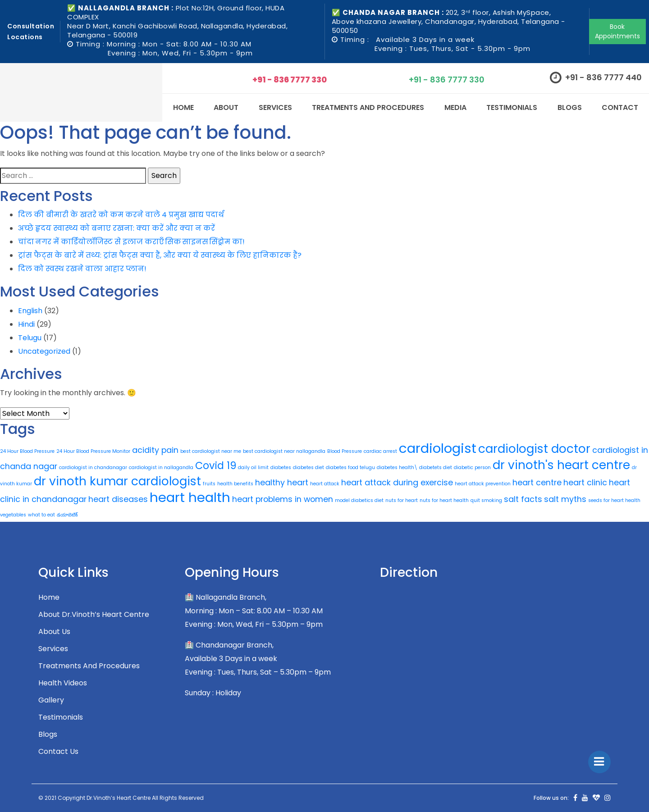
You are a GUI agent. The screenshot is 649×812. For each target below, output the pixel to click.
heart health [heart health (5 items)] (190, 497)
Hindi (26, 324)
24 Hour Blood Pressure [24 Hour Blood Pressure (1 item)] (27, 451)
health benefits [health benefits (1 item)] (235, 484)
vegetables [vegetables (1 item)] (13, 515)
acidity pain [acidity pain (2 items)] (155, 450)
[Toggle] (599, 762)
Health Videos (63, 683)
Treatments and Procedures (368, 107)
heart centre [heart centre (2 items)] (537, 482)
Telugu (30, 338)
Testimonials (512, 107)
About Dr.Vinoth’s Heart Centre (94, 614)
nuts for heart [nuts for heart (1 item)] (402, 500)
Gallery (51, 700)
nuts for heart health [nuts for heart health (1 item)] (444, 500)
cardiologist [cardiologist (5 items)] (438, 448)
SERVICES (275, 107)
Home (183, 107)
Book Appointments (617, 31)
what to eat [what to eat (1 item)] (41, 515)
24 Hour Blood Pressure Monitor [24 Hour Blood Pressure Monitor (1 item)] (93, 451)
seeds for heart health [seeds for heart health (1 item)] (614, 500)
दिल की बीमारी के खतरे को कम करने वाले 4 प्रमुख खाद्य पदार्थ (121, 215)
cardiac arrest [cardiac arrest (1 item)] (380, 451)
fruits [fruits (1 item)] (209, 484)
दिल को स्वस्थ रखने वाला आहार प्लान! (82, 269)
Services (53, 649)
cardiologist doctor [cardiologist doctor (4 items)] (534, 449)
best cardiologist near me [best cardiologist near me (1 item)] (211, 451)
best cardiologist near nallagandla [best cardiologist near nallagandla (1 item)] (284, 451)
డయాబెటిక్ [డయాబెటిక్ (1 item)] (67, 515)
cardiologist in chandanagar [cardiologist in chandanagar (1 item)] (93, 468)
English (30, 311)
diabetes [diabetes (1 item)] (281, 468)
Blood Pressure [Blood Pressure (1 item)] (345, 451)
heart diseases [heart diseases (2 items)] (118, 499)
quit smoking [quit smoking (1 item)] (486, 500)
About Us (54, 632)
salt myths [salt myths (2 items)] (565, 499)
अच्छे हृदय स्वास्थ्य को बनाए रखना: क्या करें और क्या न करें (117, 228)
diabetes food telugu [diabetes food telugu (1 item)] (350, 468)
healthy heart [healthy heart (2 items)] (282, 482)
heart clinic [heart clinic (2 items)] (585, 482)
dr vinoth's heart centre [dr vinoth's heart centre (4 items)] (561, 465)
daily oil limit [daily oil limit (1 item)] (253, 468)
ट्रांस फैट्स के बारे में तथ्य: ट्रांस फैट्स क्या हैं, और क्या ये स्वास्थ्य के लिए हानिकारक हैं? (160, 255)
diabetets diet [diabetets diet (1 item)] (436, 468)
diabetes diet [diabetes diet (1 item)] (309, 468)
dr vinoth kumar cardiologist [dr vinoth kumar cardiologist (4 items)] (117, 481)
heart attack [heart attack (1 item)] (325, 484)
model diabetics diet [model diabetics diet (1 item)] (359, 500)
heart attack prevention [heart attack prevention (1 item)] (483, 484)
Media (455, 107)
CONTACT (620, 107)
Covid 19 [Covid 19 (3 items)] (216, 466)
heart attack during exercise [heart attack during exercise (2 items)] (397, 482)
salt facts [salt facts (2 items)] (523, 499)
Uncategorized (44, 351)
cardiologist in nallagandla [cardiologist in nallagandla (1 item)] (161, 468)
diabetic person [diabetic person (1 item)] (472, 468)
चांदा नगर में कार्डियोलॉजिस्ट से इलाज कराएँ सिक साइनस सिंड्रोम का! (131, 242)
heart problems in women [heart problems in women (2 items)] (283, 499)
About (226, 107)
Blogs (570, 107)
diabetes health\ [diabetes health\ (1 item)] (397, 468)
